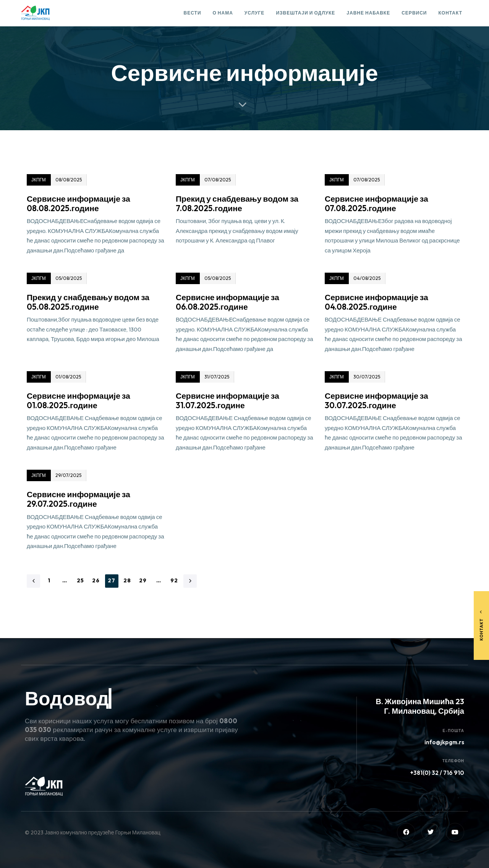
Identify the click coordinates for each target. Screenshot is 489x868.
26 (96, 580)
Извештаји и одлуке (305, 13)
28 (127, 580)
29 (143, 580)
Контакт (450, 13)
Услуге (255, 13)
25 (81, 580)
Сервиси (414, 13)
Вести (193, 13)
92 (174, 580)
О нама (223, 13)
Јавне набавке (368, 13)
